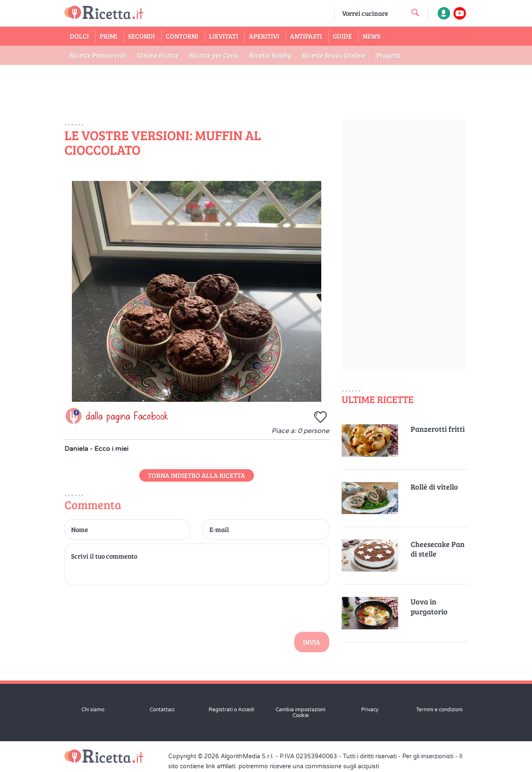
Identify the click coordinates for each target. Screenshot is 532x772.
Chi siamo (93, 710)
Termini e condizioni (439, 710)
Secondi (142, 36)
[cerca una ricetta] (415, 12)
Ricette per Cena (214, 55)
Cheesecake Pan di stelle (438, 549)
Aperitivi (264, 36)
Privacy (370, 710)
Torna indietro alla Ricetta (197, 475)
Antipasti (306, 36)
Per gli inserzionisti (428, 756)
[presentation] (128, 607)
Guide (342, 36)
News (372, 36)
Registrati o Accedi (232, 710)
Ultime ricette (158, 55)
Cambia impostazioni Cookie (300, 713)
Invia (312, 642)
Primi (108, 36)
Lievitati (224, 36)
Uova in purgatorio (429, 606)
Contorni (182, 36)
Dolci (79, 36)
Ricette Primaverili (98, 55)
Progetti (389, 55)
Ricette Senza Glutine (334, 55)
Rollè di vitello (434, 487)
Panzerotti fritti (438, 429)
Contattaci (162, 710)
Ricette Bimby (270, 55)
